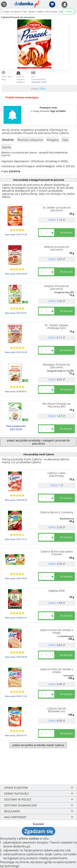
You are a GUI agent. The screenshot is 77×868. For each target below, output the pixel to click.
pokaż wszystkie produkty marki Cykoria (38, 745)
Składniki (8, 140)
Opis (65, 140)
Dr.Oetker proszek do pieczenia (57, 209)
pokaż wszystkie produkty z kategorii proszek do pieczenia (38, 442)
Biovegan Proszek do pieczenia (57, 366)
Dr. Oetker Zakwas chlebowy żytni (57, 327)
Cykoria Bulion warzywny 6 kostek (57, 553)
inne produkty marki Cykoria (39, 454)
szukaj (68, 11)
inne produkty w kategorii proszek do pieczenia (39, 180)
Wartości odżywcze (30, 140)
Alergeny (53, 140)
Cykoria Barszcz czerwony (57, 512)
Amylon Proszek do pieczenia (57, 287)
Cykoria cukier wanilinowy (57, 474)
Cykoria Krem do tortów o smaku (57, 631)
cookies (34, 838)
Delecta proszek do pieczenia (57, 248)
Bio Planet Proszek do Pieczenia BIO (57, 405)
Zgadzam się (38, 831)
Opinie (6, 147)
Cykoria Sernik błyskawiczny (57, 710)
